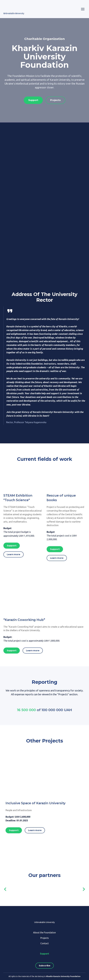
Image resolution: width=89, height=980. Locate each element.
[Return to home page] (45, 915)
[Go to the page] (14, 7)
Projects (45, 938)
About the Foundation (44, 933)
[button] (33, 100)
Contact (44, 943)
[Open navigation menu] (83, 9)
